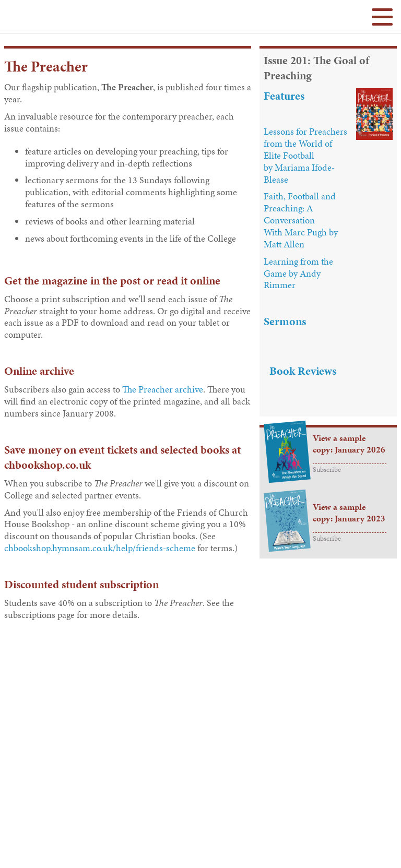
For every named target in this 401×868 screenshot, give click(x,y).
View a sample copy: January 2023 (349, 513)
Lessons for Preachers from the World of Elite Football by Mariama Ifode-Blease (305, 155)
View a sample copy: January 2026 (349, 444)
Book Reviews (303, 371)
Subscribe (327, 469)
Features (284, 96)
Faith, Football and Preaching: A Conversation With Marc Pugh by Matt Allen (301, 220)
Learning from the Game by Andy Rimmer (298, 274)
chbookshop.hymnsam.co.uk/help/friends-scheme (100, 548)
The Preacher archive (163, 389)
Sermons (285, 321)
